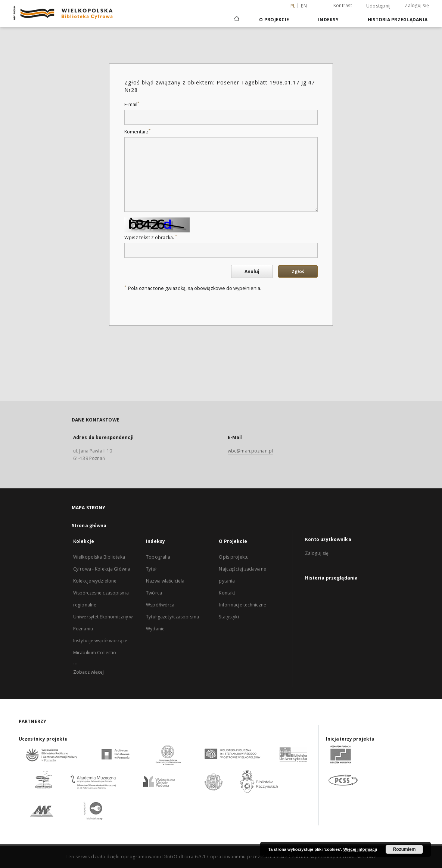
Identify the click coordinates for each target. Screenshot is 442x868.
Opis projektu (234, 557)
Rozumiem (404, 849)
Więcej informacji (360, 849)
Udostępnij (379, 6)
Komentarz (137, 132)
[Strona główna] (236, 19)
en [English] (304, 6)
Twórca (154, 593)
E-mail (132, 104)
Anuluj (252, 271)
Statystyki (229, 617)
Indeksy (328, 20)
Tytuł (151, 569)
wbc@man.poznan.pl (250, 451)
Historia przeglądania (398, 20)
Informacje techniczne (242, 605)
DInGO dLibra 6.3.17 (186, 857)
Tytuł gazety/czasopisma (172, 617)
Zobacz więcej (89, 672)
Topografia (158, 557)
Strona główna (89, 526)
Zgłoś (298, 271)
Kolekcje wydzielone (95, 581)
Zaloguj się (417, 5)
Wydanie (155, 629)
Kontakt (227, 593)
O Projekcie (274, 20)
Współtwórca (160, 605)
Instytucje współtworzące (100, 641)
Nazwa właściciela (165, 581)
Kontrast (343, 5)
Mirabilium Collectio (95, 653)
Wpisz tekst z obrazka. (151, 237)
